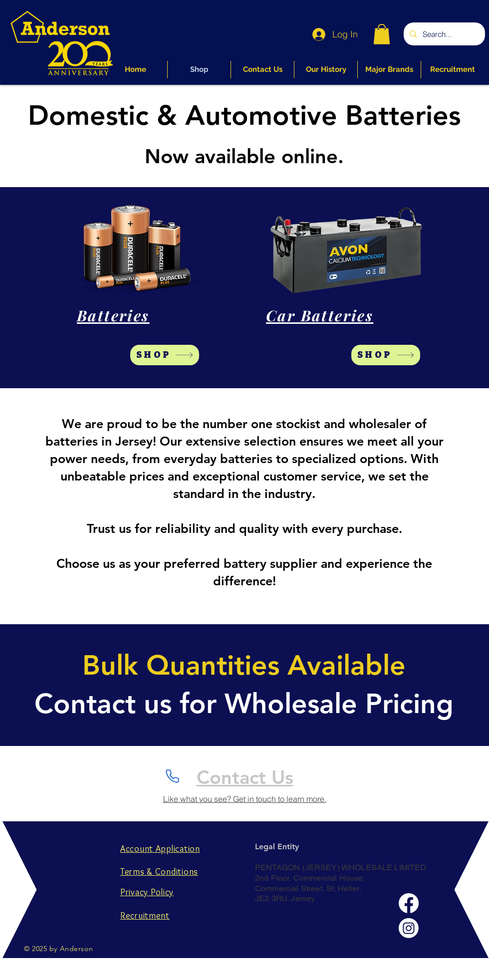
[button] (382, 34)
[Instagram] (409, 928)
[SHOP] (165, 355)
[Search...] (443, 34)
